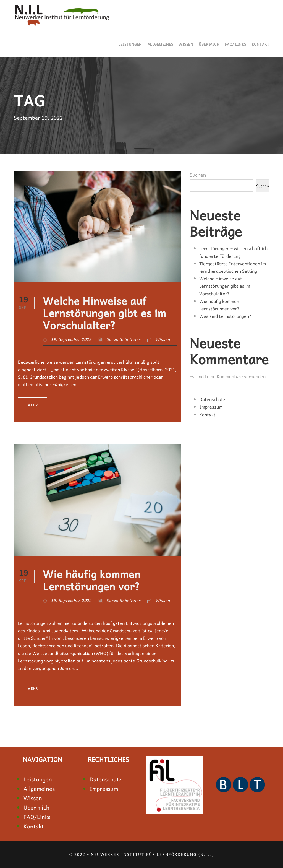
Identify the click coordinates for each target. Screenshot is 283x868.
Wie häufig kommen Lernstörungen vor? (92, 580)
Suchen (198, 175)
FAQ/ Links (236, 44)
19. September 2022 (71, 339)
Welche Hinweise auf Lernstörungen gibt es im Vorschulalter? (104, 313)
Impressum (211, 407)
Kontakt (261, 44)
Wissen (186, 44)
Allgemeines (160, 44)
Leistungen (130, 44)
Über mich (209, 44)
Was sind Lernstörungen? (225, 316)
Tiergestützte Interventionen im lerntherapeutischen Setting (233, 267)
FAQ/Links (37, 817)
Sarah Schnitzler (123, 339)
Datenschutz (212, 399)
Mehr (33, 405)
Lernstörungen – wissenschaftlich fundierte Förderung (233, 252)
